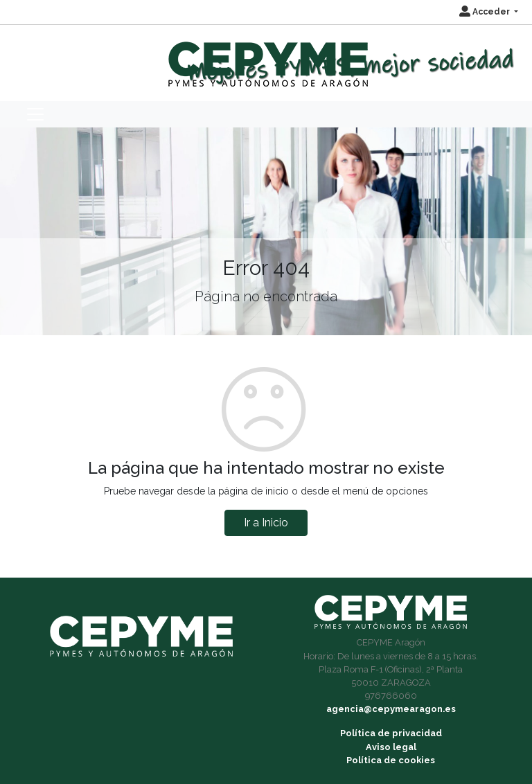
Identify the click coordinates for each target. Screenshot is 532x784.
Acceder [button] (486, 12)
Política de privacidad (391, 733)
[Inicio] (266, 58)
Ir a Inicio (266, 523)
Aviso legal (391, 747)
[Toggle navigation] (35, 114)
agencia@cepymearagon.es (391, 709)
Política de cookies (391, 760)
